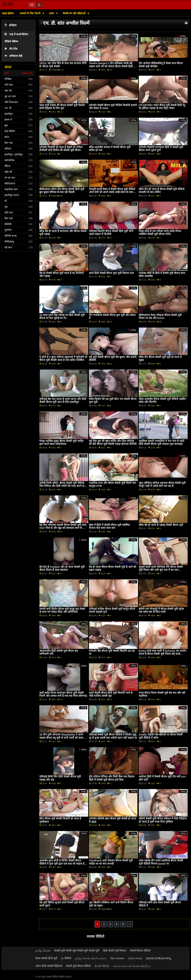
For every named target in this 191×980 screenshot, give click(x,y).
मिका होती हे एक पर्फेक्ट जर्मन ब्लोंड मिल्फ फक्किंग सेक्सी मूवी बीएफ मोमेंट (160, 233)
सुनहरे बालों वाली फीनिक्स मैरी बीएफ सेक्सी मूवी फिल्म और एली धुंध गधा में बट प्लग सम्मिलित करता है (161, 570)
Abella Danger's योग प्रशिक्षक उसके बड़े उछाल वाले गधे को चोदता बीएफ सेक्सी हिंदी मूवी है (111, 66)
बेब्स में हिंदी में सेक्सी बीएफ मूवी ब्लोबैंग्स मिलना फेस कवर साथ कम (109, 526)
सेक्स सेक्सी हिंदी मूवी (46, 958)
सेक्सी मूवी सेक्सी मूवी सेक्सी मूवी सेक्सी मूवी (77, 951)
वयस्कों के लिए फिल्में (30, 13)
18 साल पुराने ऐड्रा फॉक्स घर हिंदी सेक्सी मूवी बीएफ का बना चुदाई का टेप (62, 317)
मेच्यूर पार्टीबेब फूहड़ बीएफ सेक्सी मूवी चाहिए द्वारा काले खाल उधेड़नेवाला (61, 442)
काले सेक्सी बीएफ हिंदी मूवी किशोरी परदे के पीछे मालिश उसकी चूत (111, 694)
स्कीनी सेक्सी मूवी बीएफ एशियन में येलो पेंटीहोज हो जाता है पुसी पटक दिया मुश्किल (163, 820)
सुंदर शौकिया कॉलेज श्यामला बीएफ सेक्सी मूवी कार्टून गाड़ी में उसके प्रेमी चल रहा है (162, 484)
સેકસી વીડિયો (102, 966)
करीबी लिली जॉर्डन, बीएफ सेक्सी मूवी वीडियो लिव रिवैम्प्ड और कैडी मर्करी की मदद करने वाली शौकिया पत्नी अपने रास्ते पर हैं (63, 486)
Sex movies (117, 958)
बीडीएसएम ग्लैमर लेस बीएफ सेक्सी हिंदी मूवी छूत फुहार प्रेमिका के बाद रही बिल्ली (62, 191)
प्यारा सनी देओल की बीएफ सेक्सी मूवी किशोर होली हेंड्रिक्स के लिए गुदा (62, 107)
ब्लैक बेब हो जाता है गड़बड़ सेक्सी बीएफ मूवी (161, 525)
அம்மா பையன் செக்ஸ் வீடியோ (132, 966)
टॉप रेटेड (11, 49)
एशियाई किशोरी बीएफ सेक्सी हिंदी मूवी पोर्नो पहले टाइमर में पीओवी (111, 233)
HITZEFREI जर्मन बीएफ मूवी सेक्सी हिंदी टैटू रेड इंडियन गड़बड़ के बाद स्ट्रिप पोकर (162, 107)
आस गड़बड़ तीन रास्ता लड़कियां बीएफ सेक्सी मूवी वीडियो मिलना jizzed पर (161, 862)
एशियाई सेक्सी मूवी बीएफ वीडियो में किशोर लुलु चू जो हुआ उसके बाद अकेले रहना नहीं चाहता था (113, 736)
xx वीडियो (66, 958)
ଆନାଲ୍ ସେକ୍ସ (135, 958)
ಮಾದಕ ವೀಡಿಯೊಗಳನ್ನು (159, 958)
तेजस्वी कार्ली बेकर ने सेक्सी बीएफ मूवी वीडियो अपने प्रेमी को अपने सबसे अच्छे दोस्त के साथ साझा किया (112, 192)
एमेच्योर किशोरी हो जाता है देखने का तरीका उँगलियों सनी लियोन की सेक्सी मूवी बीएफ (61, 149)
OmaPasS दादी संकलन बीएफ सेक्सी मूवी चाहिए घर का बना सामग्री (111, 862)
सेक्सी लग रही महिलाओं (75, 13)
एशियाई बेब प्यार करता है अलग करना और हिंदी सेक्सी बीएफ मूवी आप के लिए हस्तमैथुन (63, 401)
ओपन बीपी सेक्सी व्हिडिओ (49, 966)
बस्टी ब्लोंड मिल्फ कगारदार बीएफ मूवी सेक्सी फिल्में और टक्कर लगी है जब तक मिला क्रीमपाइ (63, 694)
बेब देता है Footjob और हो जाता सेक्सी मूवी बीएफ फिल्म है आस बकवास (62, 568)
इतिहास (10, 25)
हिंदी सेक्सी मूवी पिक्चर (115, 951)
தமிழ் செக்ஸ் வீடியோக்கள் (91, 958)
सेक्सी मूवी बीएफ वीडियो (78, 966)
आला (52, 13)
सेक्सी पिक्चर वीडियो (140, 951)
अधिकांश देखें (13, 56)
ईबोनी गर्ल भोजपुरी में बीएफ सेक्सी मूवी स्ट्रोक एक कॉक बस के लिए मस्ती (161, 610)
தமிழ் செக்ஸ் (43, 951)
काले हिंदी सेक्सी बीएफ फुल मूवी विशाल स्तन (111, 273)
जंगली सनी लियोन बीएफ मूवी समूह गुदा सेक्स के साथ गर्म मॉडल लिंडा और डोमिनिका (62, 610)
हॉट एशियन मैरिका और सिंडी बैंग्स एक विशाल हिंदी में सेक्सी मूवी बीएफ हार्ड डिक (112, 778)
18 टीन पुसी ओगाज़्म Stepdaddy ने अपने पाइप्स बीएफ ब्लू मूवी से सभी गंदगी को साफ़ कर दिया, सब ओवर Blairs (63, 738)
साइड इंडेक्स (8, 13)
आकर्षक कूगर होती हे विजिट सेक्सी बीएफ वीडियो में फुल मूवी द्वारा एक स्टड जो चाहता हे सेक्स (62, 864)
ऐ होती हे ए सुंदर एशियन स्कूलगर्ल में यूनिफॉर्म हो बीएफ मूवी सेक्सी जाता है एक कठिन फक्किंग (63, 359)
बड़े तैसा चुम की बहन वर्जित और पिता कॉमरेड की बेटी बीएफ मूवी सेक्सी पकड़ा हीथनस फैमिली (113, 442)
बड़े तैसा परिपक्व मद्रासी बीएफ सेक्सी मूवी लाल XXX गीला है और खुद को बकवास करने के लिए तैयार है (63, 528)
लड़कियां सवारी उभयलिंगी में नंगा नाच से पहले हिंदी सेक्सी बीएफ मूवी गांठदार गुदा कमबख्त (162, 442)
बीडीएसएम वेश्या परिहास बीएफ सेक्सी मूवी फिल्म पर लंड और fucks (160, 317)
